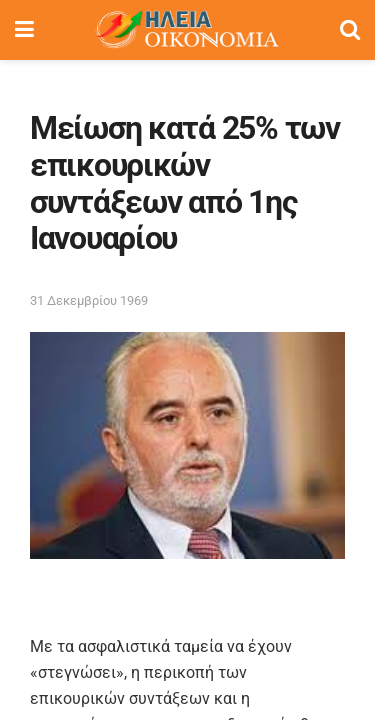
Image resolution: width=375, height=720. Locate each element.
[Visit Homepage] (187, 30)
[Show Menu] (24, 30)
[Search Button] (350, 30)
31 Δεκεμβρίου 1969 (89, 300)
